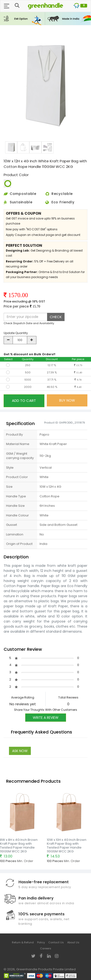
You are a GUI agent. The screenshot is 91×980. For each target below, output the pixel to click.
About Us (73, 942)
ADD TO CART (24, 401)
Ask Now (20, 751)
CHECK (56, 317)
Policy (41, 942)
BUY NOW (67, 400)
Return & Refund (23, 942)
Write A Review (46, 718)
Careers (46, 948)
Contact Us (56, 942)
